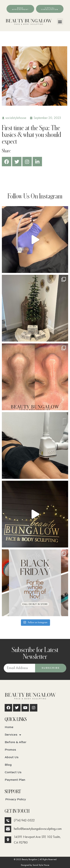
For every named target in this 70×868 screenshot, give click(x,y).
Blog (8, 765)
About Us (12, 757)
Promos (10, 750)
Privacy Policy (16, 800)
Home (9, 727)
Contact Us (13, 772)
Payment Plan (15, 780)
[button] (60, 22)
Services (13, 735)
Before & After (15, 742)
